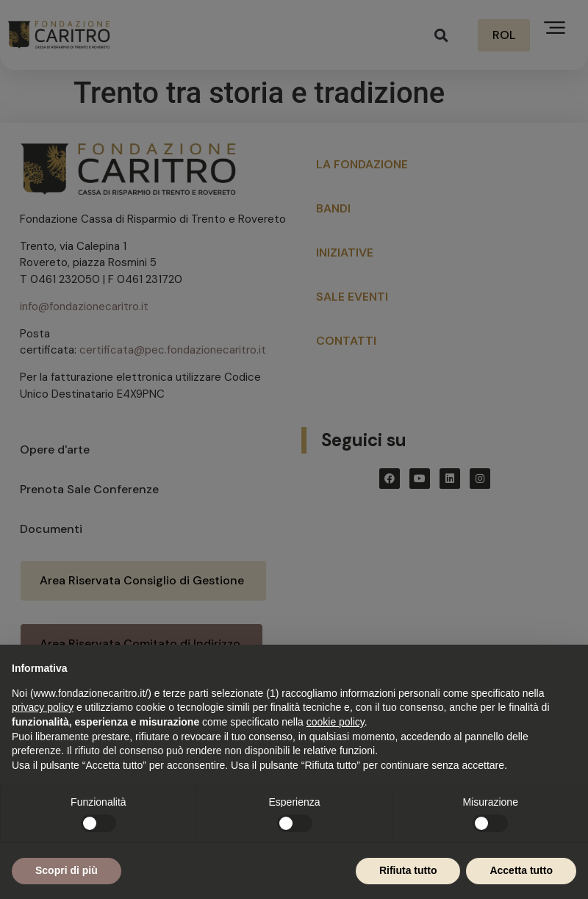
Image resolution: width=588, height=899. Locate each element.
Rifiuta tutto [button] (408, 870)
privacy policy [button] (43, 707)
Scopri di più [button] (67, 870)
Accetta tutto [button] (521, 870)
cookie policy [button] (336, 722)
